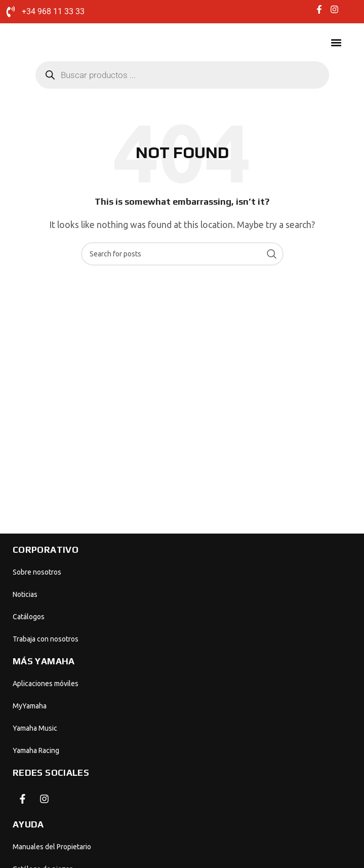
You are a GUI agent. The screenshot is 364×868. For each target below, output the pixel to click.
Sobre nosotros (37, 572)
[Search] (182, 254)
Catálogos (29, 617)
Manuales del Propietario (52, 847)
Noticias (25, 594)
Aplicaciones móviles (46, 684)
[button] (336, 43)
